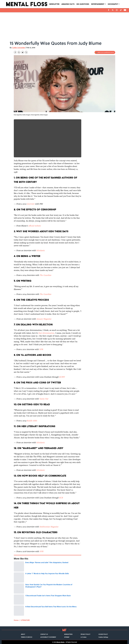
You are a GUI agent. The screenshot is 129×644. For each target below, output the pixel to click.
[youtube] (125, 10)
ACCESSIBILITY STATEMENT (48, 637)
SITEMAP (67, 637)
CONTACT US (44, 634)
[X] (113, 10)
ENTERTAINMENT (98, 4)
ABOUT (23, 634)
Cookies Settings (103, 637)
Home (16, 620)
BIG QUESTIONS (83, 4)
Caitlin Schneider (19, 48)
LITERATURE (25, 620)
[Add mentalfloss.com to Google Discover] (105, 52)
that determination (46, 333)
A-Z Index (84, 637)
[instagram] (117, 10)
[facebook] (109, 10)
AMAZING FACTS (68, 4)
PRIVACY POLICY (85, 634)
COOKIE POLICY (103, 634)
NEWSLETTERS (68, 634)
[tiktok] (121, 10)
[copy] (26, 52)
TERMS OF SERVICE (27, 637)
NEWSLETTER (54, 4)
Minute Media (60, 642)
